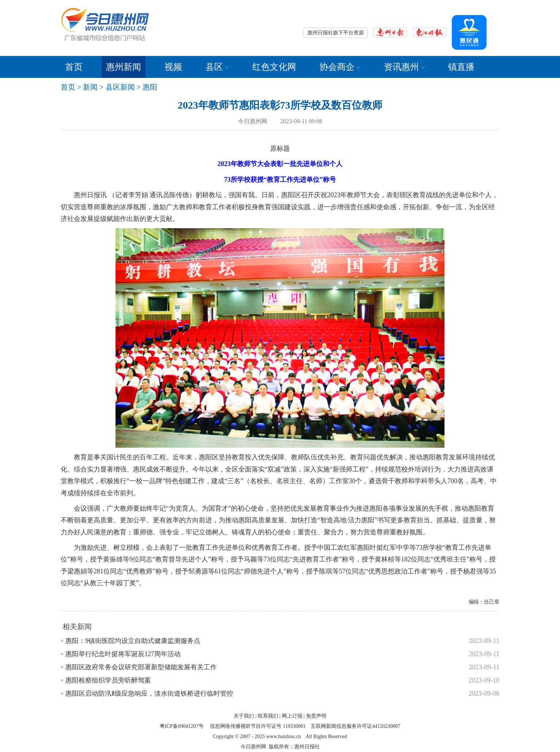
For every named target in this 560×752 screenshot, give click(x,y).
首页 (74, 67)
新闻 (90, 87)
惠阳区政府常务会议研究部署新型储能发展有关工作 (141, 667)
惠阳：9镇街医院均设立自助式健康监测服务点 (133, 641)
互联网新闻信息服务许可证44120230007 (355, 726)
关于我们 (244, 716)
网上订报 (292, 716)
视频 (173, 67)
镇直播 (461, 67)
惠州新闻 (124, 67)
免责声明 (316, 716)
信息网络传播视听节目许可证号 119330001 (258, 726)
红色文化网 (274, 67)
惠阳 (150, 87)
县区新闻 (120, 87)
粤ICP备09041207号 (182, 726)
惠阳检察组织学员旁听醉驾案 (108, 680)
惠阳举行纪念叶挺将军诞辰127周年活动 (123, 654)
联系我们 (268, 716)
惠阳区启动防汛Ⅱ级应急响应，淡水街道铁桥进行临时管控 (149, 693)
